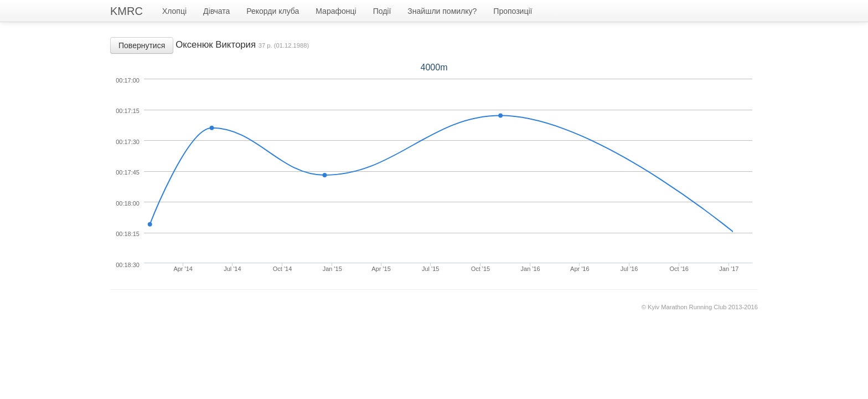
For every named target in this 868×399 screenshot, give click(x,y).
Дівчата (216, 11)
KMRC (126, 11)
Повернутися (142, 45)
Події (382, 11)
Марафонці (336, 11)
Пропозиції (513, 11)
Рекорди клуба (273, 11)
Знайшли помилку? (442, 11)
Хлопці (174, 11)
